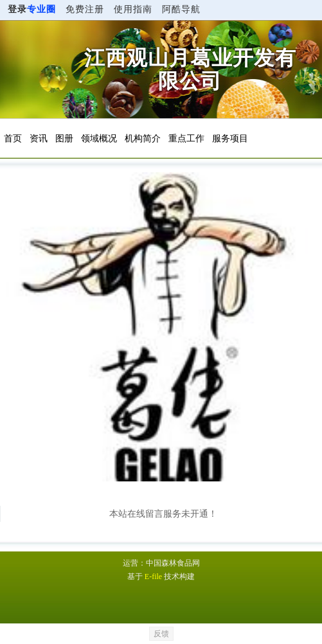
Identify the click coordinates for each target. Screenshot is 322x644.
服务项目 (230, 139)
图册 (64, 139)
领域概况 (99, 139)
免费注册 (85, 9)
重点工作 (186, 139)
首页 (13, 139)
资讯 (39, 139)
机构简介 (143, 139)
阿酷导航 (181, 9)
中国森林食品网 (173, 563)
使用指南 (133, 9)
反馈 (161, 634)
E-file (153, 577)
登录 (32, 9)
